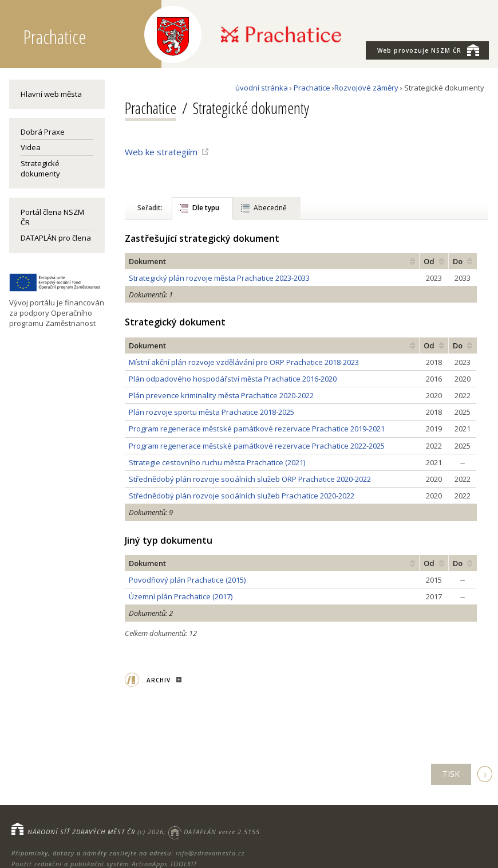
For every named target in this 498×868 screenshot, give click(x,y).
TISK (451, 774)
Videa (31, 147)
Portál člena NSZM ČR (52, 217)
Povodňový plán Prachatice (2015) (187, 580)
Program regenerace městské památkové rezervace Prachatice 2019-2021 (257, 429)
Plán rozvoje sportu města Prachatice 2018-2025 (212, 412)
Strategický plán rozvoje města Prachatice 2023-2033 (219, 278)
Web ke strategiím (161, 152)
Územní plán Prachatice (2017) (181, 596)
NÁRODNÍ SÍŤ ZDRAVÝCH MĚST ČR (81, 832)
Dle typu (206, 208)
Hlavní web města (51, 94)
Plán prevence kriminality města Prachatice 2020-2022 (221, 395)
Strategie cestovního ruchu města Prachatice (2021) (217, 462)
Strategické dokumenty (40, 168)
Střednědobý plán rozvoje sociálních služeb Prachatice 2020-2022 (242, 496)
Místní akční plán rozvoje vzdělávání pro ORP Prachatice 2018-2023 (244, 362)
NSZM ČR (428, 50)
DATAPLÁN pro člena (56, 238)
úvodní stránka (262, 88)
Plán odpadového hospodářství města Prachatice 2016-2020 (233, 379)
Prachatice (312, 88)
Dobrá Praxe (43, 132)
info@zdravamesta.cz (210, 853)
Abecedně (270, 208)
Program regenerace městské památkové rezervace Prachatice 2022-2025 (257, 446)
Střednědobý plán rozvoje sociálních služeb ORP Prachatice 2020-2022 (250, 479)
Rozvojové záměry (366, 88)
